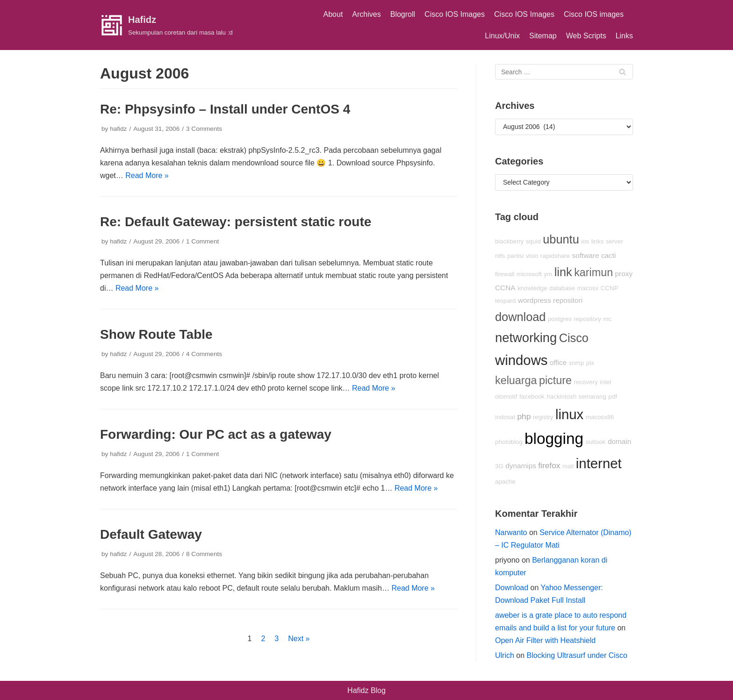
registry (543, 417)
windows (521, 360)
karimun (593, 272)
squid (533, 241)
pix (590, 363)
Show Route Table (156, 334)
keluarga (516, 380)
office (558, 362)
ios (585, 241)
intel (605, 382)
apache (505, 482)
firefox (549, 465)
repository (587, 319)
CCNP (610, 288)
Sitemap (543, 36)
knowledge (532, 288)
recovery (586, 382)
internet (599, 463)
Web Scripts (586, 36)
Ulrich (505, 655)
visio (532, 256)
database (562, 288)
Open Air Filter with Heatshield (545, 640)
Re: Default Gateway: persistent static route (236, 222)
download (520, 317)
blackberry (509, 241)
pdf (613, 396)
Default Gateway (151, 534)
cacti (609, 255)
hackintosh (561, 396)
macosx (588, 288)
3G (499, 466)
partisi (516, 256)
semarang (593, 396)
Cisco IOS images (594, 14)
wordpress (535, 300)
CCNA (505, 288)
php (524, 416)
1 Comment (202, 241)
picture (555, 380)
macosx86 (600, 417)
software (586, 255)
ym (548, 274)
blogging (554, 439)
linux (569, 414)
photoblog (509, 442)
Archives (366, 14)
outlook (596, 442)
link (563, 272)
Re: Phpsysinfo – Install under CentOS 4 (225, 109)
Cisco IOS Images (455, 14)
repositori (568, 300)
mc (607, 319)
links (598, 241)
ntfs (500, 256)
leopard (505, 301)
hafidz (118, 129)
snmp (577, 363)
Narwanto (511, 532)
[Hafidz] (166, 25)
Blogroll (403, 14)
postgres (560, 319)
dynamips (521, 466)
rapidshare (555, 256)
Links (624, 36)
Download (512, 588)
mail (568, 466)
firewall (505, 274)
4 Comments (204, 354)
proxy (624, 274)
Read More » (147, 175)
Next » (299, 639)
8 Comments (204, 554)
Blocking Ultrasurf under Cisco (577, 655)
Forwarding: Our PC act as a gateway (216, 434)
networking (526, 338)
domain (619, 441)
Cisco (574, 338)
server (614, 241)
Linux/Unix (502, 36)
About (333, 14)
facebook (532, 396)
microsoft (529, 274)
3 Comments (204, 129)
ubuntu (561, 239)
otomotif (506, 396)
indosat (505, 417)
